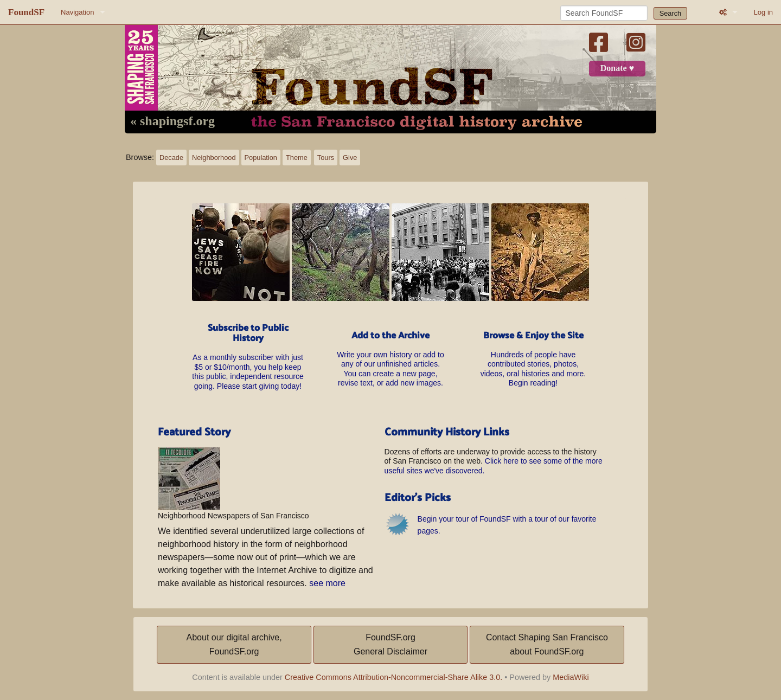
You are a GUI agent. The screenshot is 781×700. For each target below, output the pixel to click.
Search (671, 13)
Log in (763, 12)
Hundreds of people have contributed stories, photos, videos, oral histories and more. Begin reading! (533, 359)
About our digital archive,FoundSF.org (234, 644)
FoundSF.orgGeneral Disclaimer (390, 644)
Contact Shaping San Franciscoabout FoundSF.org (547, 644)
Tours (326, 158)
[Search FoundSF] (604, 13)
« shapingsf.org (172, 121)
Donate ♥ (617, 68)
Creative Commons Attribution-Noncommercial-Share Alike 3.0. (394, 677)
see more (327, 583)
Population (261, 158)
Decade (171, 158)
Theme (297, 158)
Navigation (77, 12)
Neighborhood (214, 158)
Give (350, 158)
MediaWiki (571, 677)
